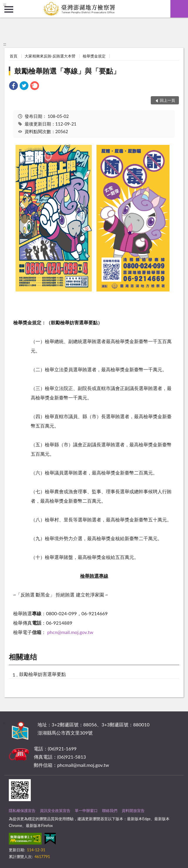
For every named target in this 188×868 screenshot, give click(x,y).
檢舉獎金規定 (94, 56)
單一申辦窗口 (86, 811)
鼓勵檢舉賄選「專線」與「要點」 (67, 71)
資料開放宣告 (133, 811)
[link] (13, 86)
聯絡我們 (110, 811)
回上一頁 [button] (167, 100)
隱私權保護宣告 (22, 811)
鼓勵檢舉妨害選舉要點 (43, 674)
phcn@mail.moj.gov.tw (70, 632)
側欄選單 (9, 9)
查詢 (179, 9)
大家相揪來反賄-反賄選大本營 (50, 56)
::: (5, 4)
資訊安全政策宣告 (55, 811)
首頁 (13, 56)
